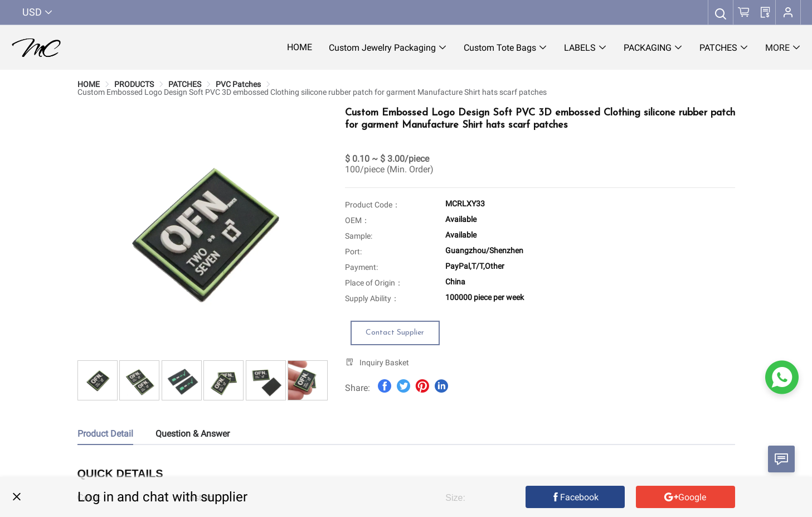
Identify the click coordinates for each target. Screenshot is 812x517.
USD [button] (38, 12)
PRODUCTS (134, 84)
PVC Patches (238, 84)
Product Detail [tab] (105, 434)
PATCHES (185, 84)
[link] (89, 84)
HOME (89, 84)
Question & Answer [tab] (193, 434)
